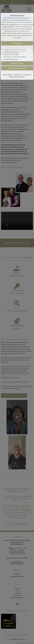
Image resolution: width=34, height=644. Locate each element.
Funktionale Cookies (11, 52)
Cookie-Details (7, 75)
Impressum (28, 75)
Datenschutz (18, 75)
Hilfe (19, 38)
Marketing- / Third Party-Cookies (15, 57)
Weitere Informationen (17, 77)
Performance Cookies (11, 54)
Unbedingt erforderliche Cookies (15, 50)
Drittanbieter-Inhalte (11, 59)
